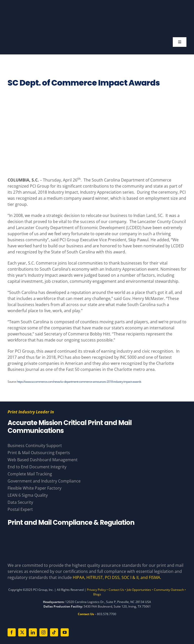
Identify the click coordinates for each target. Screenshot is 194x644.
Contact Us (116, 590)
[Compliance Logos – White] (97, 536)
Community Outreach (169, 590)
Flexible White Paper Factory (34, 488)
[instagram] (43, 632)
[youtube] (65, 632)
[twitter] (22, 632)
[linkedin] (33, 632)
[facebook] (12, 632)
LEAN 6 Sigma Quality (28, 495)
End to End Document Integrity (37, 467)
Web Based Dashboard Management (43, 460)
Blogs (97, 594)
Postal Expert (20, 509)
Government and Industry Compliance (44, 481)
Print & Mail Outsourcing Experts (39, 453)
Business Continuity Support (35, 446)
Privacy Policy (96, 590)
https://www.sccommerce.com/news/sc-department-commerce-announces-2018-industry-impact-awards (79, 382)
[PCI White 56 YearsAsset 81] (95, 10)
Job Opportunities (139, 590)
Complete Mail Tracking (30, 474)
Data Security (20, 502)
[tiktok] (54, 632)
